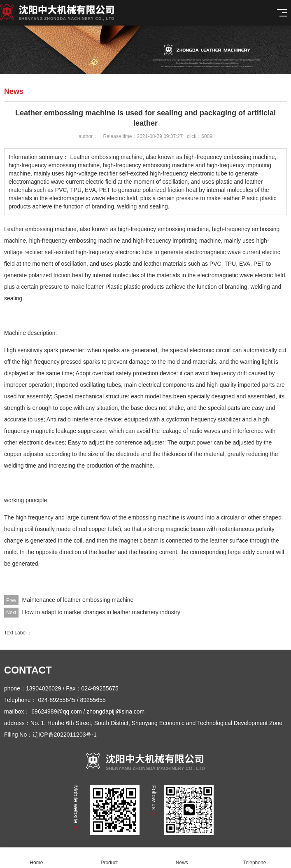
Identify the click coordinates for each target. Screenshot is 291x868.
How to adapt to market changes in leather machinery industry (101, 612)
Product (109, 858)
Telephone (255, 858)
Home (36, 858)
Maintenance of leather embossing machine (78, 600)
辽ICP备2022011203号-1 (65, 735)
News (182, 858)
